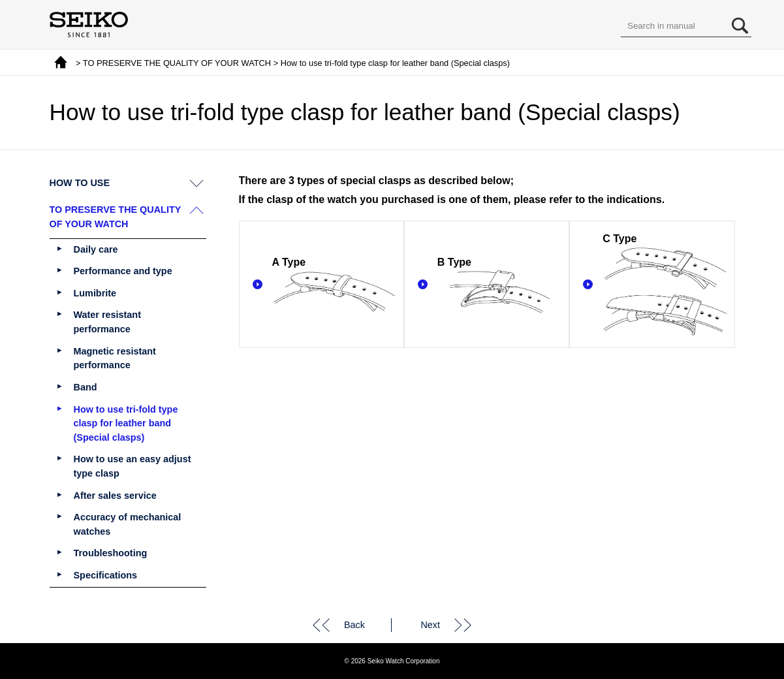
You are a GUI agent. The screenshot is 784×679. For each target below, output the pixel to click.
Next (430, 625)
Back (354, 625)
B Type (500, 285)
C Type (665, 285)
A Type (335, 285)
